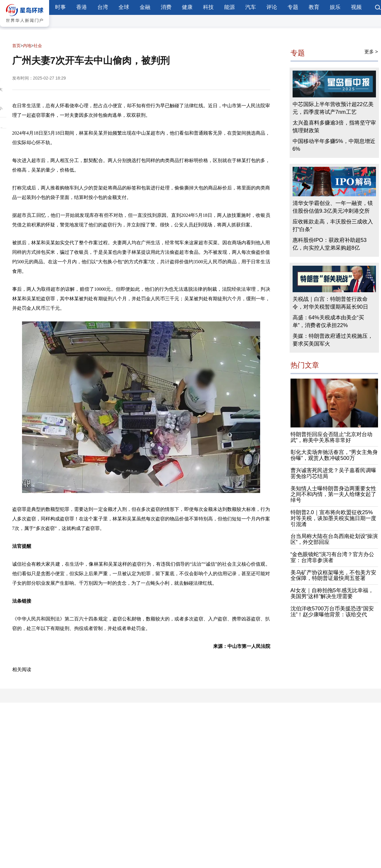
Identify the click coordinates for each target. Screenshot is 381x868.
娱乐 (335, 7)
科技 (208, 7)
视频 (356, 7)
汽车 (251, 7)
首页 (16, 46)
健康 (187, 7)
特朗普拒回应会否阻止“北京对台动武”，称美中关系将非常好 (332, 437)
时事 (60, 7)
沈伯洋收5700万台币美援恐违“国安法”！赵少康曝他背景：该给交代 (332, 612)
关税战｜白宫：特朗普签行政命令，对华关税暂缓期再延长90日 (330, 303)
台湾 (103, 7)
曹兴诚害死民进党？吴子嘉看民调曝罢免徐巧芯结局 (333, 473)
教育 (314, 7)
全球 (124, 7)
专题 (293, 7)
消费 (166, 7)
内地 (27, 46)
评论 (272, 7)
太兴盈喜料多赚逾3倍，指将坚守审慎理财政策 (334, 127)
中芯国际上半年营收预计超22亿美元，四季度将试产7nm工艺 (333, 108)
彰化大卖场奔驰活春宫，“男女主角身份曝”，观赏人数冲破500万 (334, 455)
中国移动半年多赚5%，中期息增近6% (334, 145)
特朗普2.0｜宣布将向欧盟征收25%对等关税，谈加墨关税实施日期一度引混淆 (333, 518)
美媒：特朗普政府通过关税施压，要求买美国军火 (333, 340)
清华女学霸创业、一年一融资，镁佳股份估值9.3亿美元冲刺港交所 (333, 207)
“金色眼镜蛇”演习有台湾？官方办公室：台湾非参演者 (332, 557)
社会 (38, 46)
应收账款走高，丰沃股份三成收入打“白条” (333, 225)
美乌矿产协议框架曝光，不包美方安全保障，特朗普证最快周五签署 (333, 575)
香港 (82, 7)
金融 (145, 7)
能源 (229, 7)
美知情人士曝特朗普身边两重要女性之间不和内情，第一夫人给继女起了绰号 (333, 494)
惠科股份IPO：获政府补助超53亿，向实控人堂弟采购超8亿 (330, 244)
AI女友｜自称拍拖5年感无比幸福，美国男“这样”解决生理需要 (332, 593)
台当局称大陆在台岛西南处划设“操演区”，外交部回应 (334, 539)
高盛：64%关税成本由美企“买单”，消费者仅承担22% (328, 321)
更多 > (371, 52)
